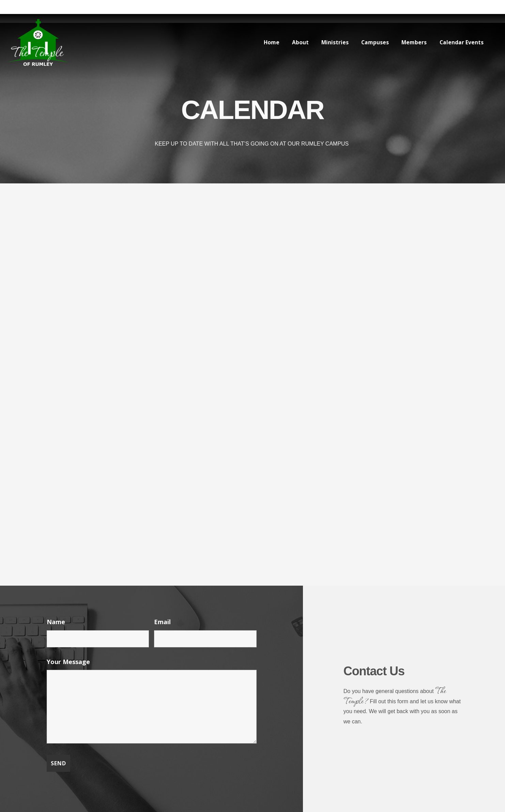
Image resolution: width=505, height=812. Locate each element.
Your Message (68, 662)
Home (265, 42)
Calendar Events (461, 42)
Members (412, 42)
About (295, 42)
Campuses (372, 42)
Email (162, 622)
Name (56, 622)
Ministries (331, 42)
